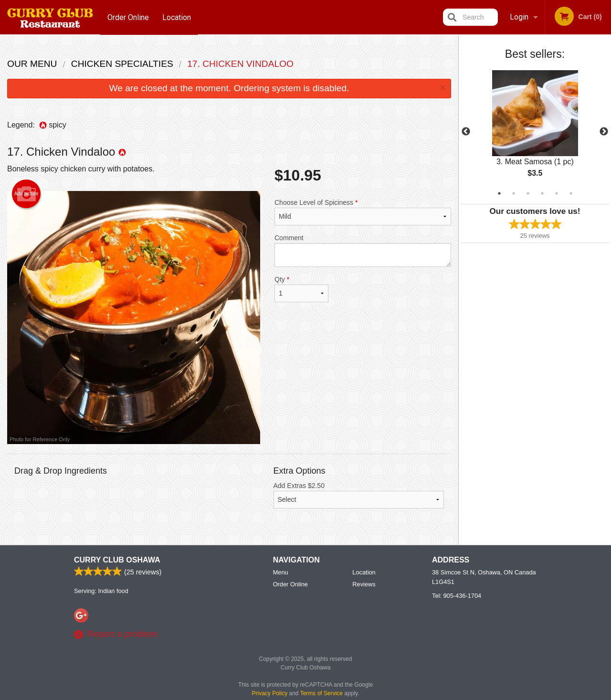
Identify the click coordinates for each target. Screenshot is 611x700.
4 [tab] (542, 193)
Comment (363, 250)
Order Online (128, 17)
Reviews (364, 585)
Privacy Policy (270, 694)
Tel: (457, 596)
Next (604, 132)
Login (519, 17)
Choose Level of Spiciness (363, 212)
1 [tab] (499, 193)
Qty (301, 289)
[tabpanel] (535, 132)
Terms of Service (321, 694)
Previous (466, 132)
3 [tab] (528, 193)
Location (177, 17)
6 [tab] (571, 193)
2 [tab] (514, 193)
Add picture (26, 194)
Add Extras (359, 495)
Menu (281, 573)
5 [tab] (557, 193)
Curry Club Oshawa (117, 560)
